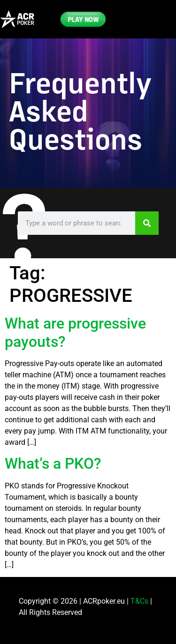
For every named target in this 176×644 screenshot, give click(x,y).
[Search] (147, 223)
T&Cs (139, 601)
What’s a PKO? (53, 464)
